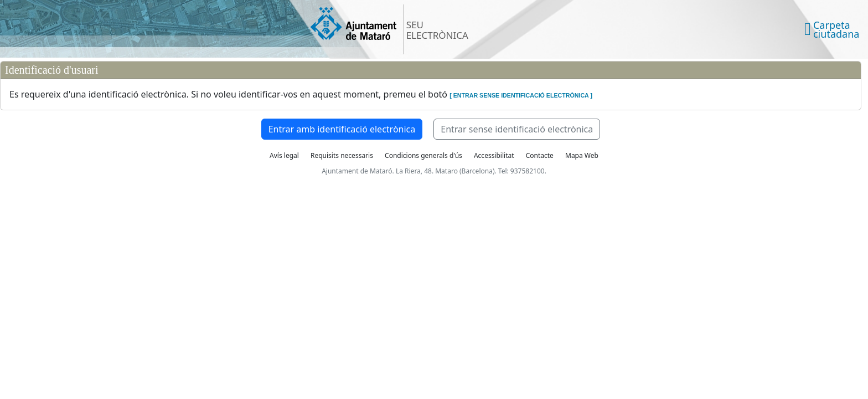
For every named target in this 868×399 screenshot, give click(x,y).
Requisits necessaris (342, 155)
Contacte (540, 155)
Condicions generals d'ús (423, 155)
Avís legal (284, 155)
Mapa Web (582, 155)
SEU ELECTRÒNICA (437, 30)
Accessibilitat (494, 155)
